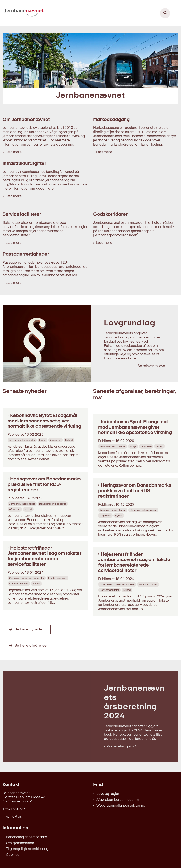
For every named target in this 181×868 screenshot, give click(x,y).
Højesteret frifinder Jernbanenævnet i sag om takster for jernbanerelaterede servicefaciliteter (44, 556)
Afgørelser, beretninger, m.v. (118, 800)
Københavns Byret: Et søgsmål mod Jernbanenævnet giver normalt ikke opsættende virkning (44, 421)
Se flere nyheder (29, 629)
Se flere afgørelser (31, 646)
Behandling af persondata (26, 837)
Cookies (13, 855)
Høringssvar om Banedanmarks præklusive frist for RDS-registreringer (44, 485)
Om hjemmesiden (20, 843)
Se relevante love (151, 366)
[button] (177, 13)
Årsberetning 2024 (122, 746)
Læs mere (14, 152)
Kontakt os (14, 817)
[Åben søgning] (165, 13)
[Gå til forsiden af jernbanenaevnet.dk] (23, 13)
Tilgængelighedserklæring (27, 849)
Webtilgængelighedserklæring (121, 806)
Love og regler (108, 794)
